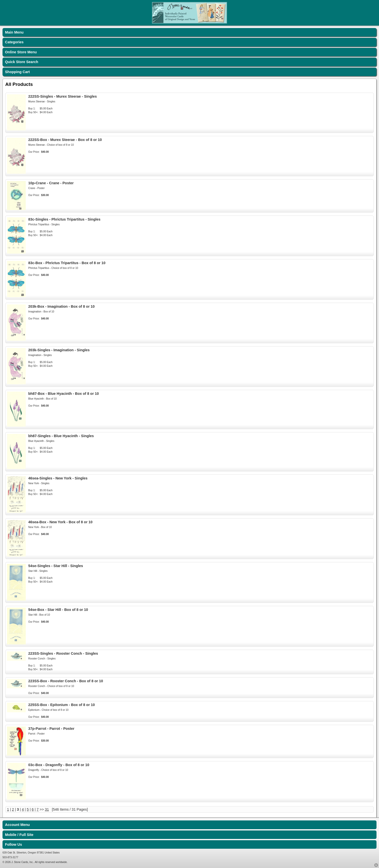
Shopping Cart (17, 72)
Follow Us (13, 844)
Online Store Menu (21, 52)
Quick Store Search (22, 62)
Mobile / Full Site (19, 835)
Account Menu (17, 825)
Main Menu (14, 32)
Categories (14, 42)
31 (47, 809)
